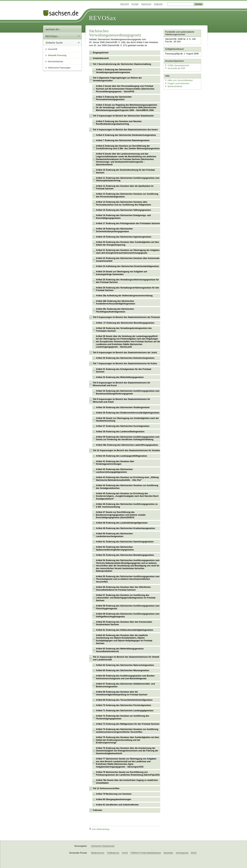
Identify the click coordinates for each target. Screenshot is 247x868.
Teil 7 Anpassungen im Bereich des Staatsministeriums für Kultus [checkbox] (125, 364)
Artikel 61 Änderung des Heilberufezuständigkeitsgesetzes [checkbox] (125, 630)
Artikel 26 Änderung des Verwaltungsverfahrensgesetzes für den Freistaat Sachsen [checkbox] (127, 289)
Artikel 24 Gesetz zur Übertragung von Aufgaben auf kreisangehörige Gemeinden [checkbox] (121, 273)
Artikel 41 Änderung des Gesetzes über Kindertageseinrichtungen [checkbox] (115, 463)
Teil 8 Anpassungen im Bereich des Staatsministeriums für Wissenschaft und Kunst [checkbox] (121, 384)
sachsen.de (53, 29)
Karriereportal (182, 853)
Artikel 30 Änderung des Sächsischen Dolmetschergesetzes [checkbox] (125, 358)
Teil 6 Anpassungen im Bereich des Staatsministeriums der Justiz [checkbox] (125, 353)
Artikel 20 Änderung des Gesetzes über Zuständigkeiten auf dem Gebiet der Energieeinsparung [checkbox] (127, 243)
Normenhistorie (55, 61)
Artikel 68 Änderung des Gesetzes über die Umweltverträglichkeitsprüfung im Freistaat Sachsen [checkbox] (122, 693)
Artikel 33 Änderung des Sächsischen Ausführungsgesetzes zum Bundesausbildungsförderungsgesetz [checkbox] (128, 392)
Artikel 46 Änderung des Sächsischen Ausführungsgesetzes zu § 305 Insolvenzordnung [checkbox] (127, 506)
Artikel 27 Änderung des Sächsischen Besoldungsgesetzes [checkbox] (125, 323)
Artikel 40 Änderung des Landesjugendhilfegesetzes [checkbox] (121, 456)
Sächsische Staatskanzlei (103, 846)
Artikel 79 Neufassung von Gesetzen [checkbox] (114, 794)
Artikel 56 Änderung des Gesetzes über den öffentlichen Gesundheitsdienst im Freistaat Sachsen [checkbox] (123, 588)
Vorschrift (52, 49)
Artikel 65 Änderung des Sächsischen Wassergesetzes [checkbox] (123, 670)
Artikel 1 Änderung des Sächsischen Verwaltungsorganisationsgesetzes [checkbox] (114, 71)
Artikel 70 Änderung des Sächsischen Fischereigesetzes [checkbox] (123, 705)
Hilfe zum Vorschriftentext (179, 80)
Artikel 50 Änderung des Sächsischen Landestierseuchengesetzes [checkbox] (114, 535)
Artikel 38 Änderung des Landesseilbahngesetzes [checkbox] (120, 432)
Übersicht (124, 4)
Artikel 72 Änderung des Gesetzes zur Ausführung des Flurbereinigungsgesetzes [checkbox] (122, 717)
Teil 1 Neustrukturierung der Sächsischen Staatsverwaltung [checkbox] (122, 64)
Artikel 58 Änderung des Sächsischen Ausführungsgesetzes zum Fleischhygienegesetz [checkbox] (128, 607)
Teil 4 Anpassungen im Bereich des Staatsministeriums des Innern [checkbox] (125, 130)
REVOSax (102, 18)
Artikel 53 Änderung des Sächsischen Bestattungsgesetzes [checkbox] (125, 555)
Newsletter (168, 853)
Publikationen (113, 853)
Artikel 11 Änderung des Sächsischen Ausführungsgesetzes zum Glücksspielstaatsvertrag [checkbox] (128, 179)
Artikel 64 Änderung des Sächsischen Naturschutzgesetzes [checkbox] (125, 665)
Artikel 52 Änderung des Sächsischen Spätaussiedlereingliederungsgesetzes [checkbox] (115, 548)
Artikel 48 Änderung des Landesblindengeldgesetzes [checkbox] (122, 523)
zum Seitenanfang (99, 829)
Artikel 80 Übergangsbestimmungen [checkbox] (113, 799)
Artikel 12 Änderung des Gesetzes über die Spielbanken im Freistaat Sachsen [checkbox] (125, 187)
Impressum (146, 4)
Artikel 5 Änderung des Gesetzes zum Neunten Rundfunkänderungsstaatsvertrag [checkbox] (119, 123)
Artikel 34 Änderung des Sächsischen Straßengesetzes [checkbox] (123, 407)
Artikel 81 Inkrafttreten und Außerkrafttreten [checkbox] (117, 805)
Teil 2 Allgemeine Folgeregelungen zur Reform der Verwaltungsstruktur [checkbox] (117, 79)
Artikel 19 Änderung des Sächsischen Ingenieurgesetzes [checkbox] (124, 237)
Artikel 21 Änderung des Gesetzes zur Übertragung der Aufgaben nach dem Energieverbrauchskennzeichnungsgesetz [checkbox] (128, 252)
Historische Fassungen (59, 68)
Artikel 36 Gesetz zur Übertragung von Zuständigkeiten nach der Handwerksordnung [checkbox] (127, 420)
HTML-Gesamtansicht (177, 65)
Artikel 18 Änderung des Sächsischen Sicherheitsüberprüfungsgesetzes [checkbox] (114, 230)
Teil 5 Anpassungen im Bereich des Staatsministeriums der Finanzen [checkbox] (126, 317)
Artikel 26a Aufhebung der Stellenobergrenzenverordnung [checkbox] (124, 296)
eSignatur (158, 4)
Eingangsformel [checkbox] (101, 53)
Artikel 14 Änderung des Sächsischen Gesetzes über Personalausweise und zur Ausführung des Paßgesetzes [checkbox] (123, 203)
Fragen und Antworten (177, 83)
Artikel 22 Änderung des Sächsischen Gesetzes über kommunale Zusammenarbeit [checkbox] (128, 260)
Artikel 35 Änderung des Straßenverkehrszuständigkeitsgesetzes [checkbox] (128, 413)
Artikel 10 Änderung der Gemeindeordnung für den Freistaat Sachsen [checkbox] (125, 171)
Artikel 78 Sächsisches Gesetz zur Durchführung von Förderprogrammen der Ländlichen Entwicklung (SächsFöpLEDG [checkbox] (128, 774)
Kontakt (135, 4)
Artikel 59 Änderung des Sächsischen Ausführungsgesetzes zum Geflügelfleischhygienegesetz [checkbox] (128, 615)
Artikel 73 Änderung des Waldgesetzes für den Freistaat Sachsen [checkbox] (128, 724)
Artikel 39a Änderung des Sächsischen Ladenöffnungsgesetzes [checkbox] (127, 445)
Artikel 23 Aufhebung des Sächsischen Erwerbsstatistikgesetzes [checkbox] (127, 266)
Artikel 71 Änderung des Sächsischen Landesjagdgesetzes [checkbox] (125, 711)
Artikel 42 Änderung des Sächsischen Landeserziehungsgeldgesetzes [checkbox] (114, 471)
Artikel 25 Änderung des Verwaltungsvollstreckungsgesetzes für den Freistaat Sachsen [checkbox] (127, 281)
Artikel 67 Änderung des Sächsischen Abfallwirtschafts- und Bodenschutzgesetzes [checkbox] (125, 685)
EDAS (194, 853)
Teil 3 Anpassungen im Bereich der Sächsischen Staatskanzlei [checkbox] (123, 116)
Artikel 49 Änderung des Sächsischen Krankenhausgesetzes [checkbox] (125, 528)
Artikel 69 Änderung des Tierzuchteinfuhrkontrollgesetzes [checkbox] (124, 700)
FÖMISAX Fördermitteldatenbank (146, 853)
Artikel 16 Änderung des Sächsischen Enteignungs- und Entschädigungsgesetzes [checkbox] (123, 217)
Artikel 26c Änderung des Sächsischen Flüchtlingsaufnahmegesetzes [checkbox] (115, 310)
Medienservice (98, 853)
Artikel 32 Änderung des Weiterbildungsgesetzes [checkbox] (120, 377)
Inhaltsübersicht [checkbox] (101, 58)
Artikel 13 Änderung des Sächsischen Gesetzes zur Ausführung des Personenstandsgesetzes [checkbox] (127, 195)
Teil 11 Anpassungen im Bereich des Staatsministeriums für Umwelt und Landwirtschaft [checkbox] (126, 658)
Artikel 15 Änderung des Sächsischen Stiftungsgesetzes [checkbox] (123, 210)
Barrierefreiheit (173, 86)
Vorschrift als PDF (175, 68)
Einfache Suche (54, 43)
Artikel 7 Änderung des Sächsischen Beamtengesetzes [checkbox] (123, 140)
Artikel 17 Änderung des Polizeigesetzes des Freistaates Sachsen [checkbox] (128, 223)
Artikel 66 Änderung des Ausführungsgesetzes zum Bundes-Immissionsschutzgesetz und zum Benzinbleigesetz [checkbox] (125, 677)
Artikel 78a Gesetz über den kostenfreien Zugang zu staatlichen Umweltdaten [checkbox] (127, 782)
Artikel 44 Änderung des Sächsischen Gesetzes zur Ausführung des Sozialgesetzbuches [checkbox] (127, 487)
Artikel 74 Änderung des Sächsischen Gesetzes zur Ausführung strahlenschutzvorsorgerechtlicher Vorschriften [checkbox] (127, 731)
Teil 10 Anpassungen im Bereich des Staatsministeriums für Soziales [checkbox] (126, 450)
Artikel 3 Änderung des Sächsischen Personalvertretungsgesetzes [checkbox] (114, 98)
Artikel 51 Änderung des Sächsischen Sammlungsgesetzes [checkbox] (125, 542)
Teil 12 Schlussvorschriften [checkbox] (106, 788)
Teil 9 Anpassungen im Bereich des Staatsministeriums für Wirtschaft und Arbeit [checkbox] (121, 401)
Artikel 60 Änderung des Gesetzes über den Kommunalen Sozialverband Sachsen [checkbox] (124, 623)
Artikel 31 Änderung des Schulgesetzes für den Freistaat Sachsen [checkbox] (123, 371)
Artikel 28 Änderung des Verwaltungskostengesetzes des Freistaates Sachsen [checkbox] (124, 330)
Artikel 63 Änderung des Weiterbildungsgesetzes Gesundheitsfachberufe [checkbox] (120, 650)
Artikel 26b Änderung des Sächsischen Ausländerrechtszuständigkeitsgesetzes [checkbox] (116, 302)
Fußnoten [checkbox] (98, 810)
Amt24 (125, 853)
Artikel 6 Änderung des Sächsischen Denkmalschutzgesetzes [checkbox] (126, 135)
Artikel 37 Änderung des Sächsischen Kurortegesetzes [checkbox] (123, 426)
